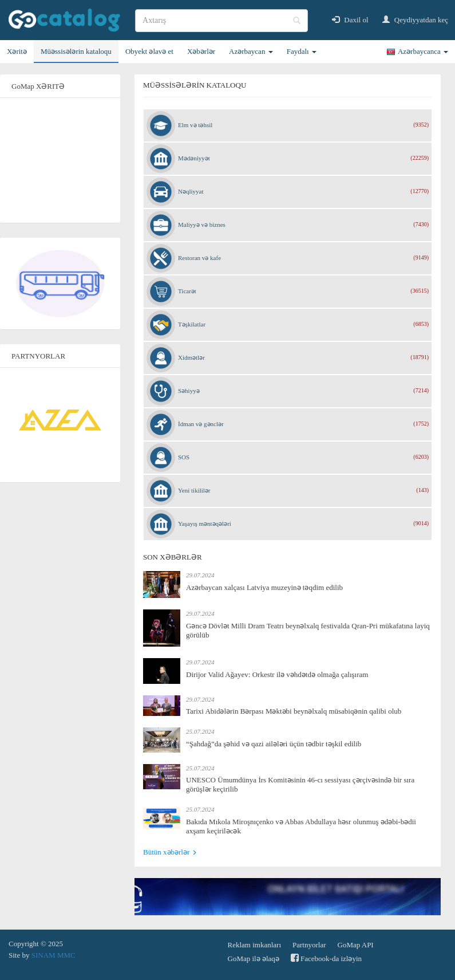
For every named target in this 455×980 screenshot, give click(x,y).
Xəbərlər (201, 51)
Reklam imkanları (255, 945)
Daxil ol (350, 20)
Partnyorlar (309, 945)
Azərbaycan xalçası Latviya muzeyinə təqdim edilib (264, 587)
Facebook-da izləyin (326, 958)
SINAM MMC (54, 955)
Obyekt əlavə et (149, 51)
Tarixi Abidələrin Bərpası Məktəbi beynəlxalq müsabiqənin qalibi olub (294, 711)
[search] (221, 21)
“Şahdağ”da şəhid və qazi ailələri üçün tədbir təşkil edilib (274, 744)
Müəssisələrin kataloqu (76, 51)
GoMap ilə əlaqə (254, 959)
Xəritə (17, 51)
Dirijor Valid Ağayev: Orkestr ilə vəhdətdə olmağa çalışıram (277, 674)
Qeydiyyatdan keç (415, 20)
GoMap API (356, 945)
